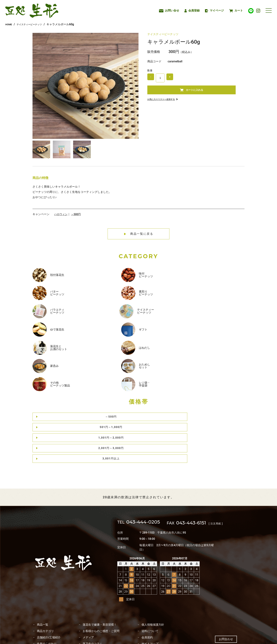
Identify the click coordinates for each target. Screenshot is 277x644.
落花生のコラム (93, 607)
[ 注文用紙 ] (229, 486)
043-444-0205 (144, 486)
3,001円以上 (226, 350)
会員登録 (192, 11)
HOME (9, 24)
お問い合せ (169, 11)
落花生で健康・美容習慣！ (100, 588)
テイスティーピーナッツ (34, 24)
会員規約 (147, 600)
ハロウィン (61, 214)
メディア (88, 600)
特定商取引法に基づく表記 (100, 613)
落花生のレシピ (47, 613)
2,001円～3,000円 (183, 350)
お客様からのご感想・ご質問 (101, 594)
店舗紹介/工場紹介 (49, 600)
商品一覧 (43, 588)
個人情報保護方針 (153, 588)
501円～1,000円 (97, 350)
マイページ (214, 11)
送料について (150, 594)
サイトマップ (150, 607)
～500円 (77, 214)
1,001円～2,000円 (140, 350)
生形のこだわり (47, 607)
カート (236, 11)
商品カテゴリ (45, 594)
